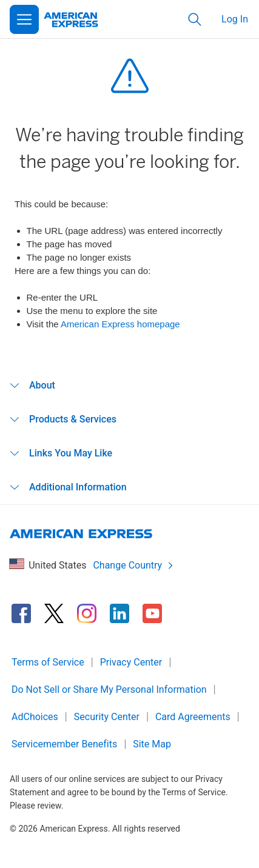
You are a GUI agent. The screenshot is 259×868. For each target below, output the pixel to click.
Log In (235, 19)
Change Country (133, 565)
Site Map (152, 744)
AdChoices (35, 717)
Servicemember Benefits (64, 744)
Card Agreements (193, 717)
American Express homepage (120, 324)
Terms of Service (48, 662)
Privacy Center (131, 662)
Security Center (107, 717)
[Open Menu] (24, 19)
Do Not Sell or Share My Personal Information (109, 689)
